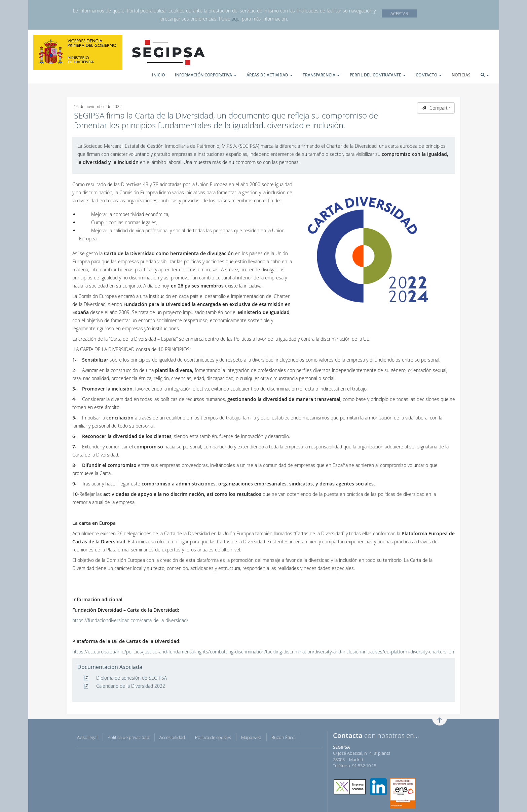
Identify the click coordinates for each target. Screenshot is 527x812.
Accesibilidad (172, 737)
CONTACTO (429, 75)
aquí (236, 19)
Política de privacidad (128, 737)
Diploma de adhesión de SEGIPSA (125, 678)
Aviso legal (87, 737)
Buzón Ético (283, 737)
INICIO (158, 75)
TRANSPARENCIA (321, 75)
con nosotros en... (376, 735)
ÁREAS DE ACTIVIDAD (270, 75)
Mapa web (251, 737)
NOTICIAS (461, 75)
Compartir (436, 108)
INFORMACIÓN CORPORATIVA (206, 75)
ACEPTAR (399, 13)
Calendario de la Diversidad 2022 (125, 686)
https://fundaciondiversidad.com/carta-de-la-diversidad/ (130, 620)
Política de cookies (213, 737)
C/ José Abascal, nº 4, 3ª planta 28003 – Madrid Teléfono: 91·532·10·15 (362, 756)
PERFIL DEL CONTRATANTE (378, 75)
